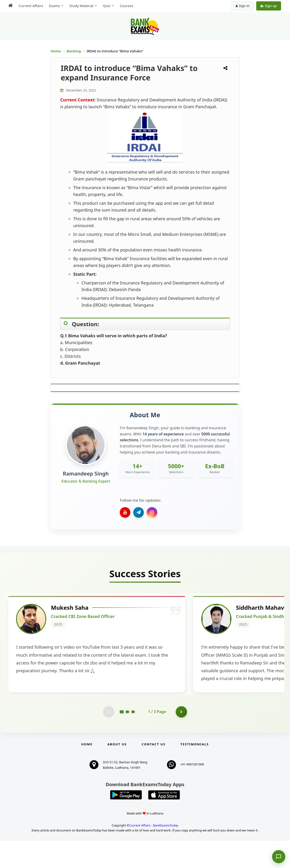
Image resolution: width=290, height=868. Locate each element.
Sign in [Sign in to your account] (243, 6)
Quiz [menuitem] (106, 6)
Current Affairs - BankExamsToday (154, 852)
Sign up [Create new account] (269, 6)
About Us (117, 771)
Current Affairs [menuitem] (30, 6)
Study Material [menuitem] (81, 6)
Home (56, 51)
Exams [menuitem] (54, 6)
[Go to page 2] (127, 739)
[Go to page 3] (133, 739)
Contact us (154, 771)
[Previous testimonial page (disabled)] (108, 739)
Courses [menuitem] (126, 6)
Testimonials (195, 771)
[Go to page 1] (122, 739)
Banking (74, 51)
